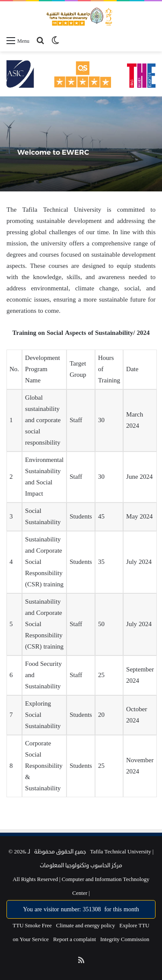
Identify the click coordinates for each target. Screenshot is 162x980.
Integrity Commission (125, 939)
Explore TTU (134, 926)
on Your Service (30, 939)
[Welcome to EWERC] (81, 144)
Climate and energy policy (86, 926)
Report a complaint (75, 939)
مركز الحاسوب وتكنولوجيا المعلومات (81, 865)
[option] (81, 144)
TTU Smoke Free (32, 926)
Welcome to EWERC (53, 152)
